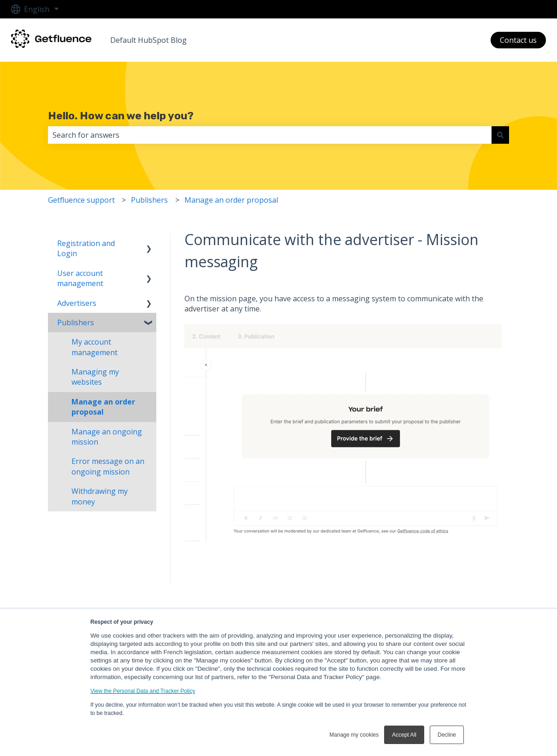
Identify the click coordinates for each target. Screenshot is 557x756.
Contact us (518, 40)
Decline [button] (447, 735)
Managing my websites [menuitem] (95, 377)
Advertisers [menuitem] (77, 303)
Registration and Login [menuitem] (86, 248)
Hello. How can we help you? (121, 116)
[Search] (500, 135)
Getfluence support (81, 200)
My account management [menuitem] (95, 347)
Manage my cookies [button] (354, 735)
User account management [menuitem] (80, 278)
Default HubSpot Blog (148, 40)
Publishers (149, 200)
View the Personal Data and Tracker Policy (143, 691)
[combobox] (270, 135)
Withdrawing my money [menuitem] (100, 496)
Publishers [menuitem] (76, 322)
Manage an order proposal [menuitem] (103, 407)
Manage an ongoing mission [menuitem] (107, 437)
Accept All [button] (404, 735)
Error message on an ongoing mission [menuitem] (108, 466)
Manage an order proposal (231, 200)
